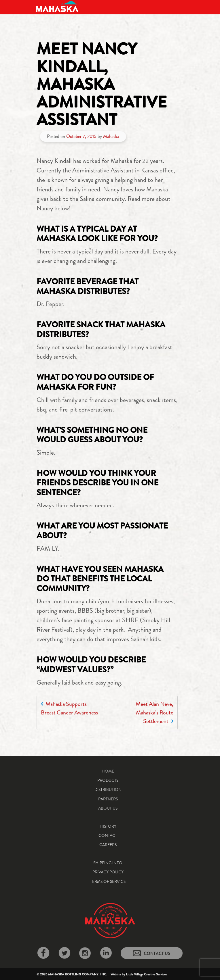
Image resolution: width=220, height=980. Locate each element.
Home (108, 771)
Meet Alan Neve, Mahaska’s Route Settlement (154, 713)
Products (108, 780)
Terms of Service (108, 881)
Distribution (108, 789)
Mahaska (111, 136)
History (108, 826)
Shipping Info (108, 863)
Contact (108, 835)
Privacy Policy (108, 872)
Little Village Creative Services (146, 974)
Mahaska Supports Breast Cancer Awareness (69, 708)
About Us (108, 808)
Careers (108, 845)
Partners (108, 799)
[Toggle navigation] (179, 6)
